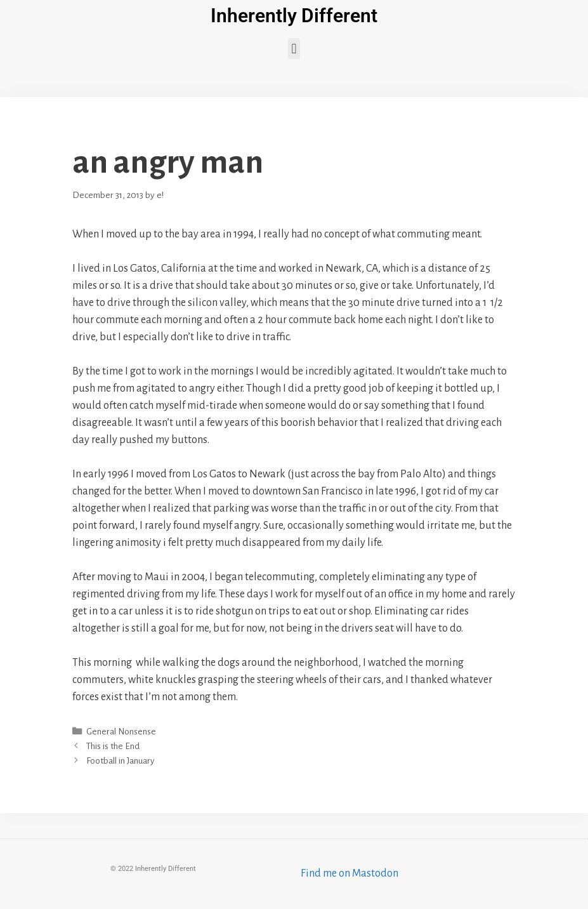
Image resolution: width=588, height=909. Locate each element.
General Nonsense (121, 732)
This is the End (113, 746)
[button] (294, 49)
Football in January (121, 761)
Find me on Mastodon (350, 873)
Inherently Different (294, 16)
